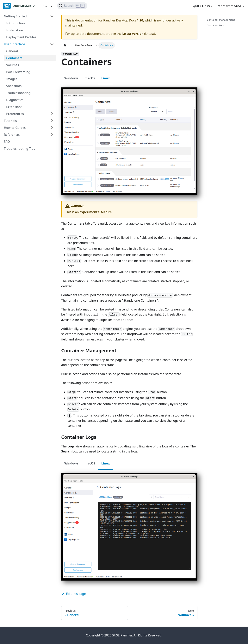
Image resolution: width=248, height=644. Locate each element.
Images (12, 79)
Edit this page (74, 594)
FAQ (7, 142)
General (12, 51)
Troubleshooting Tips (19, 149)
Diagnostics (15, 100)
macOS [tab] (90, 78)
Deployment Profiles (21, 37)
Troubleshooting (18, 93)
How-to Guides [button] (15, 128)
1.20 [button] (46, 6)
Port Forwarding (18, 72)
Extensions (14, 107)
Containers (14, 58)
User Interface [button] (14, 44)
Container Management (221, 20)
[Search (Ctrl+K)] (72, 6)
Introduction (15, 23)
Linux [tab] (106, 78)
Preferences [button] (15, 114)
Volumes (13, 65)
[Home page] (65, 45)
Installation (15, 30)
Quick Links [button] (201, 6)
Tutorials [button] (10, 121)
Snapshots (14, 86)
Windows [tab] (71, 78)
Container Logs (216, 25)
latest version (133, 34)
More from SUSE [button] (230, 6)
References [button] (12, 135)
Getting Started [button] (15, 16)
